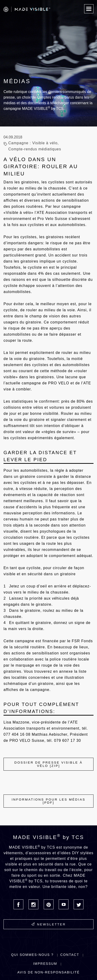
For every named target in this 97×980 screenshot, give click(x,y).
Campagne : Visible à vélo (33, 143)
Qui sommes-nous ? (32, 955)
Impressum (45, 964)
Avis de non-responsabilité (48, 972)
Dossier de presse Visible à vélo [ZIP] (49, 764)
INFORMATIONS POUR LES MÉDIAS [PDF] (49, 801)
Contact (70, 955)
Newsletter (49, 924)
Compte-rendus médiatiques (35, 149)
